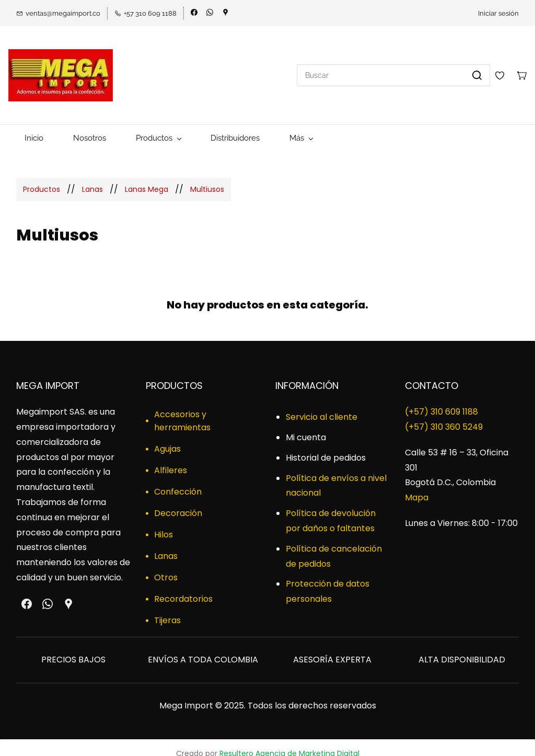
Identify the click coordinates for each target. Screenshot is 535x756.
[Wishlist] (504, 69)
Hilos (164, 523)
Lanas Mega (147, 177)
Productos (42, 177)
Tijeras (167, 608)
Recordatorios (183, 587)
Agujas (167, 437)
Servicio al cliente (322, 405)
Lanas (92, 177)
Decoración (178, 501)
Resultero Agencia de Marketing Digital (289, 741)
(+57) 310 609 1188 (441, 400)
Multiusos (207, 177)
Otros (166, 565)
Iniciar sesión (498, 13)
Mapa (417, 485)
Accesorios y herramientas (182, 409)
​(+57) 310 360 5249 (444, 415)
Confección (178, 480)
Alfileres (171, 458)
